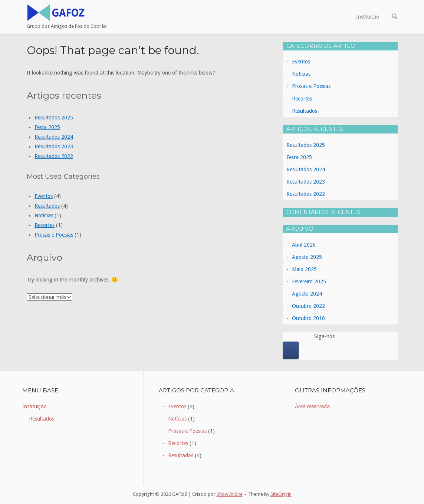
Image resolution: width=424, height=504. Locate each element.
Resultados (47, 206)
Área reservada (312, 406)
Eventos (44, 196)
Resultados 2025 (54, 118)
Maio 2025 (304, 269)
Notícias (44, 215)
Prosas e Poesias (54, 235)
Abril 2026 (304, 245)
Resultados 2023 (54, 146)
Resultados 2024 (54, 137)
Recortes (45, 225)
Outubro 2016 (308, 318)
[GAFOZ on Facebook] (291, 350)
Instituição (368, 17)
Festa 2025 (47, 127)
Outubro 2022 (308, 306)
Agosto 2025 (307, 257)
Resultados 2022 (54, 156)
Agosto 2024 (307, 294)
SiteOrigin (281, 494)
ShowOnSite (230, 494)
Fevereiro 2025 (309, 281)
